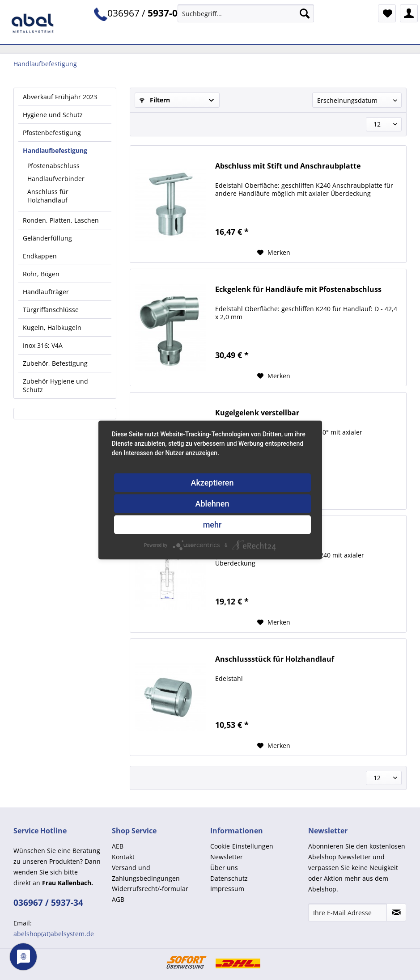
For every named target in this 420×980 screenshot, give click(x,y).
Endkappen (40, 256)
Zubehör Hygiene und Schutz (55, 385)
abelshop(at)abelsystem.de (54, 934)
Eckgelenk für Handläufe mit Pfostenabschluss (298, 289)
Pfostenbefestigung (52, 133)
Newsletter (227, 857)
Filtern (155, 100)
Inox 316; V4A (43, 345)
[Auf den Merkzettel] (274, 253)
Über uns (224, 868)
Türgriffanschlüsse (51, 310)
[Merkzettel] (387, 13)
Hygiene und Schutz (53, 115)
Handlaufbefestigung (55, 150)
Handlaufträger (46, 292)
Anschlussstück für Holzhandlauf (275, 659)
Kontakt (123, 857)
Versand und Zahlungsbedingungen (146, 873)
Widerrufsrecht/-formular (150, 889)
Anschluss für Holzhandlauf (48, 196)
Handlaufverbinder (56, 179)
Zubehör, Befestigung (55, 363)
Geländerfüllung (47, 238)
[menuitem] (246, 18)
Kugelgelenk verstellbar (257, 413)
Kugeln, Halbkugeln (52, 327)
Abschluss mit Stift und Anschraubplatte (288, 166)
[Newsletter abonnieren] (396, 912)
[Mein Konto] (409, 13)
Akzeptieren (212, 483)
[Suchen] (305, 13)
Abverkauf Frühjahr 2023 (60, 97)
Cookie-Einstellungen (242, 846)
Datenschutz (229, 878)
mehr (212, 525)
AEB (118, 846)
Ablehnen (212, 504)
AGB (118, 899)
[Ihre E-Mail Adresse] (348, 912)
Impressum (227, 889)
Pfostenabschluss (53, 166)
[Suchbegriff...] (246, 13)
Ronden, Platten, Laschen (61, 220)
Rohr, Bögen (41, 274)
